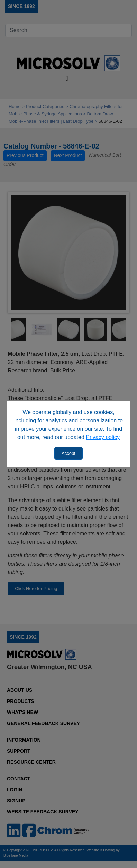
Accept (68, 453)
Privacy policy (103, 437)
